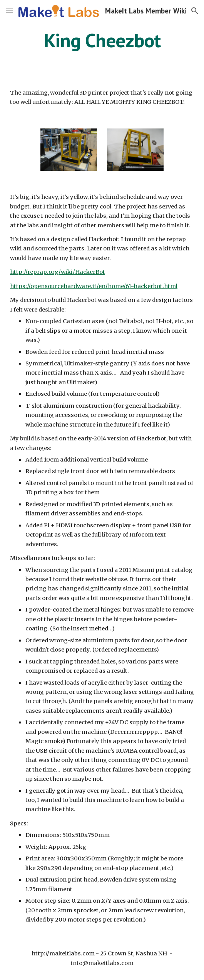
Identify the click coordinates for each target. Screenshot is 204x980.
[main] (102, 40)
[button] (9, 11)
